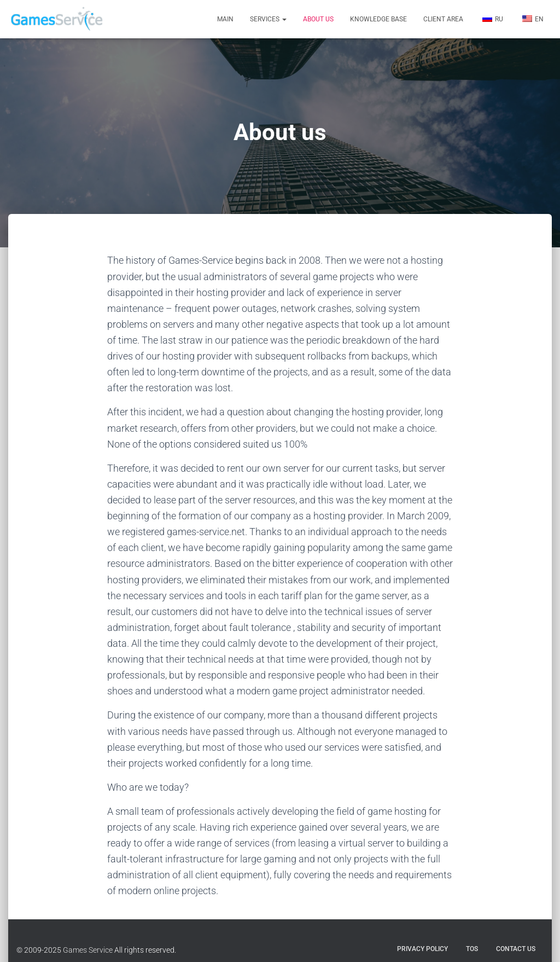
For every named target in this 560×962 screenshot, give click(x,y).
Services (268, 19)
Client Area (443, 19)
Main (225, 19)
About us (318, 19)
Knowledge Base (378, 19)
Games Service (88, 950)
